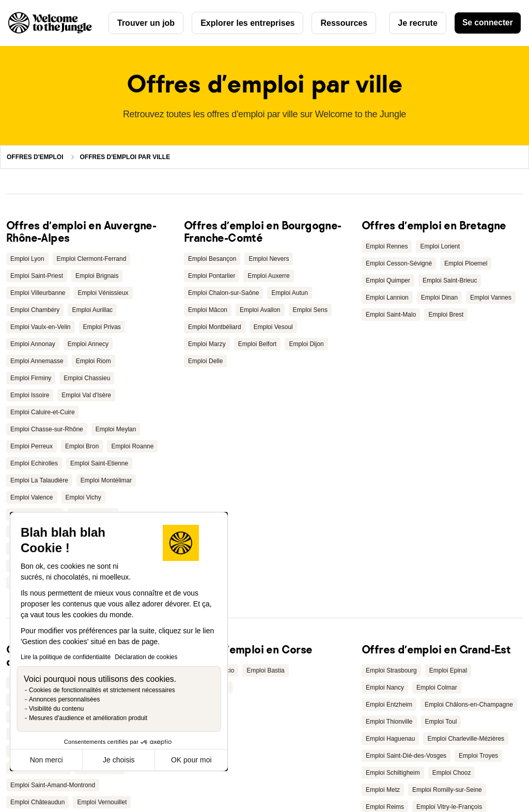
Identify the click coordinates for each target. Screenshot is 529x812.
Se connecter (487, 23)
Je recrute (416, 23)
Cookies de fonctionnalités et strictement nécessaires (102, 690)
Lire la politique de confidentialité (66, 657)
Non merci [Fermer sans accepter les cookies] (46, 760)
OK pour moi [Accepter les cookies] (191, 760)
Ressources (344, 23)
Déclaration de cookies (146, 657)
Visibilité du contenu (57, 709)
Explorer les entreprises (247, 23)
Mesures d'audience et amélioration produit (88, 718)
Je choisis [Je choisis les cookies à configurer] (119, 760)
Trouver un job (146, 23)
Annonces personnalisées (64, 699)
